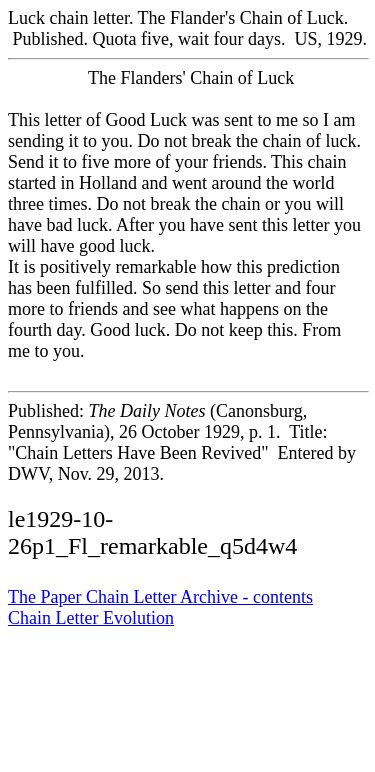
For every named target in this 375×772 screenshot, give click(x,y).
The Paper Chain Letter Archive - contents (160, 597)
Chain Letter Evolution (91, 618)
